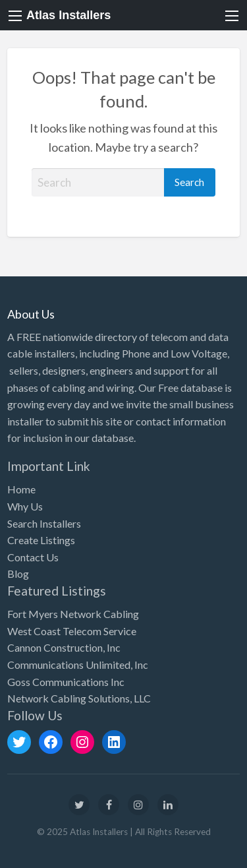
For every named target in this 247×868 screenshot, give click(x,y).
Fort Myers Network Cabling (73, 614)
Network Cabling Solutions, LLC (79, 698)
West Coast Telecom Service (72, 631)
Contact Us (33, 557)
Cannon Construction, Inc (64, 647)
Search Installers (44, 523)
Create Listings (41, 540)
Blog (18, 573)
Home (21, 489)
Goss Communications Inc (66, 682)
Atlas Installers (69, 15)
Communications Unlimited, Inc (78, 665)
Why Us (25, 506)
